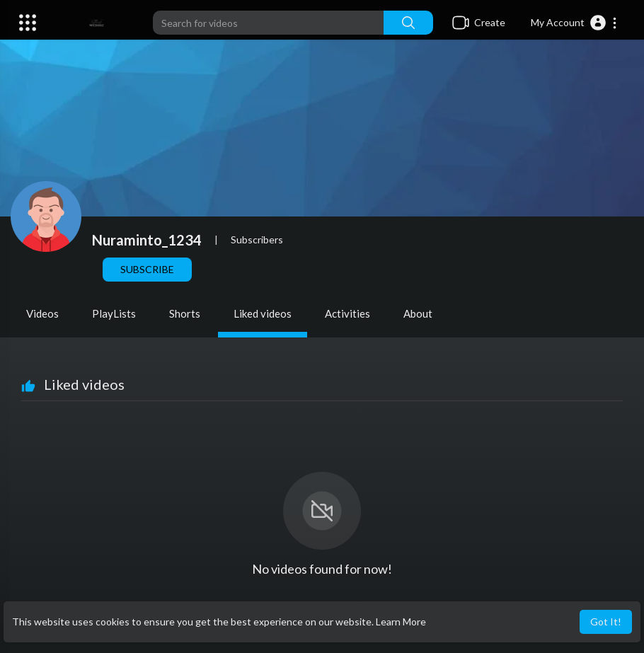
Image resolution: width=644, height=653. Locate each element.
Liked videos (263, 313)
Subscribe (147, 269)
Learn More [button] (401, 622)
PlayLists (114, 313)
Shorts (185, 313)
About (418, 313)
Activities (347, 313)
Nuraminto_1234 (147, 240)
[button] (574, 23)
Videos (42, 313)
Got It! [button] (606, 622)
